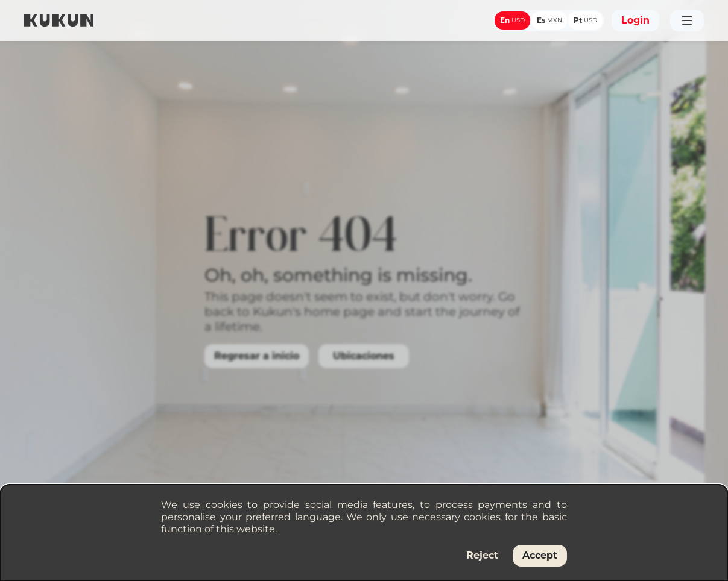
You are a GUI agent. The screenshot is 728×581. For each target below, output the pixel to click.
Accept (540, 555)
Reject (482, 555)
